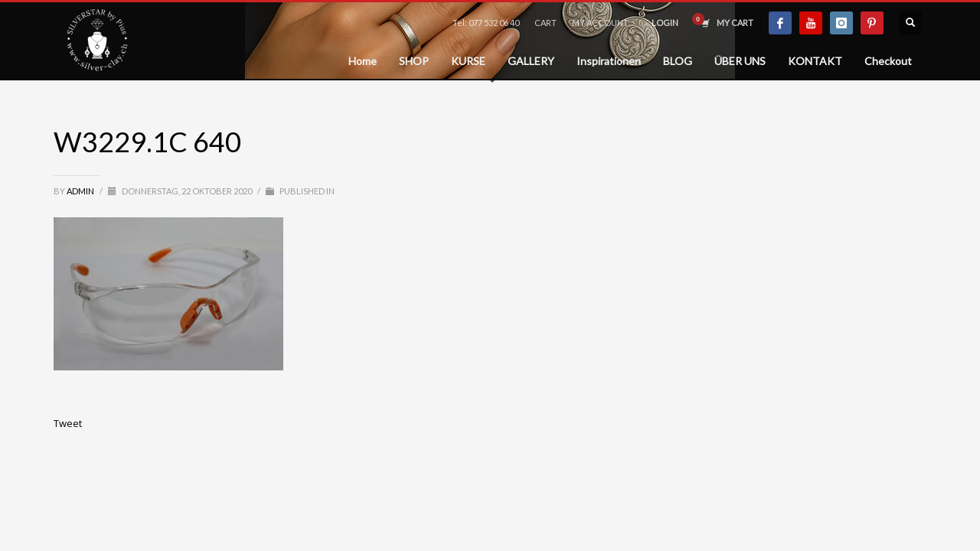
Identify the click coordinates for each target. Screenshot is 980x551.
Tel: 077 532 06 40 (486, 23)
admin (81, 191)
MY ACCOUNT (600, 23)
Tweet (68, 423)
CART (546, 23)
